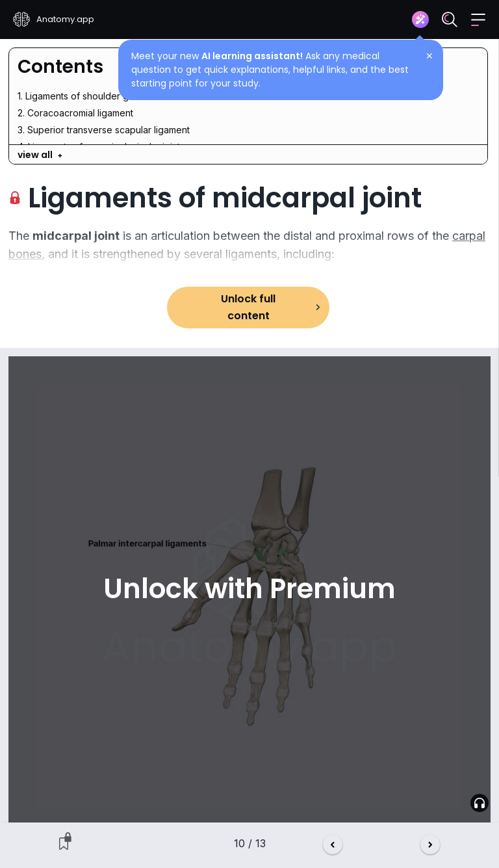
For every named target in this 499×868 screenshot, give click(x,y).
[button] (478, 20)
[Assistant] (420, 20)
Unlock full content (248, 307)
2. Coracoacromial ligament (75, 113)
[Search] (450, 20)
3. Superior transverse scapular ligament (104, 130)
